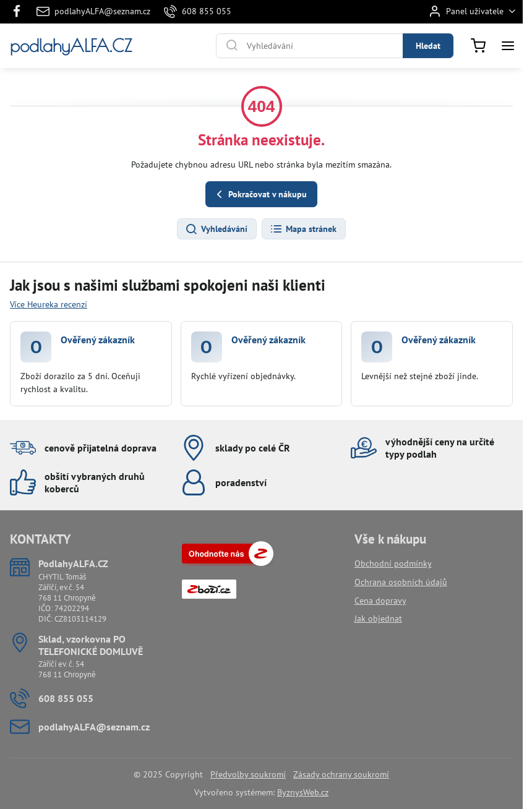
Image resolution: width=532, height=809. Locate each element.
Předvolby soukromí (248, 774)
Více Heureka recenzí (49, 304)
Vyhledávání (216, 229)
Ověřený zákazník (98, 340)
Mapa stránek (303, 229)
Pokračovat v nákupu (260, 195)
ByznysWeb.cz (303, 792)
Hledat (428, 46)
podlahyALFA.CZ (71, 46)
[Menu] (508, 46)
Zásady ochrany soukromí (341, 774)
